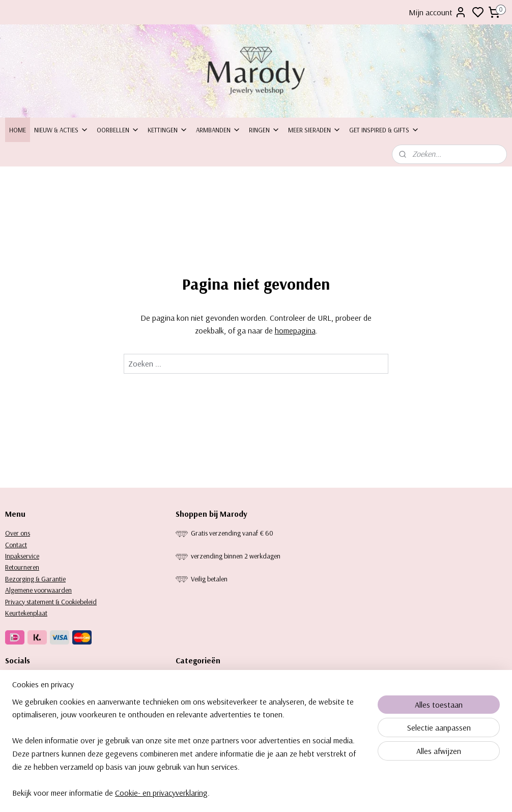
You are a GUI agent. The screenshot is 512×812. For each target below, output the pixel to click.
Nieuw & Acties (61, 130)
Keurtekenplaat (26, 613)
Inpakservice (22, 556)
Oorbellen (118, 130)
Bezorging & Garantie (35, 579)
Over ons (18, 533)
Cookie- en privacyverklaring (161, 796)
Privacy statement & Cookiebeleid (51, 602)
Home (18, 130)
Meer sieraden (315, 130)
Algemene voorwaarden (38, 590)
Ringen (264, 130)
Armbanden (218, 130)
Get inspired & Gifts (384, 130)
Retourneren (22, 567)
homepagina (295, 330)
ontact (18, 545)
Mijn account (438, 12)
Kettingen (168, 130)
